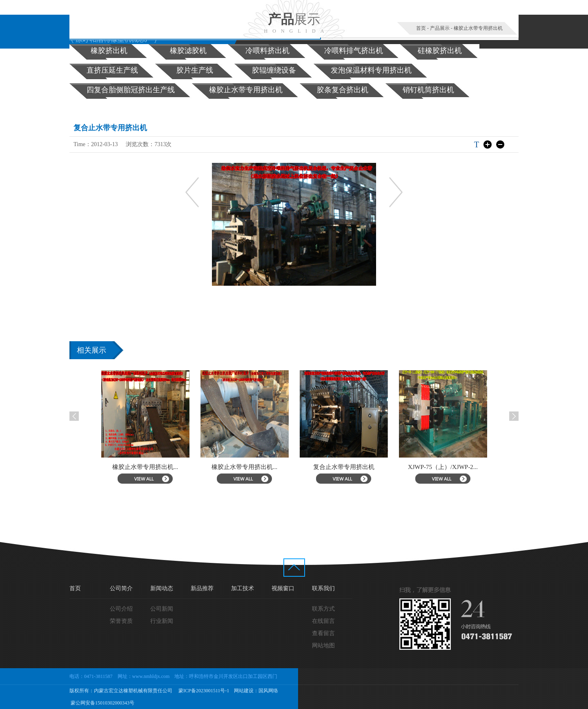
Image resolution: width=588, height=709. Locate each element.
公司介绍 (121, 609)
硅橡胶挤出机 (440, 51)
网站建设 (244, 691)
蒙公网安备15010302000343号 (102, 703)
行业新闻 (162, 621)
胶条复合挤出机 (343, 90)
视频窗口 (283, 588)
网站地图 (323, 646)
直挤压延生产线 (112, 70)
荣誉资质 (121, 621)
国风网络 (268, 691)
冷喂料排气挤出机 (354, 51)
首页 (421, 28)
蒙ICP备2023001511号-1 (203, 691)
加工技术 (243, 588)
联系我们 (323, 588)
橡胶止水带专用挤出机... (155, 467)
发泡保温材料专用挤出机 (371, 70)
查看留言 (323, 633)
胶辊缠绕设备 (274, 70)
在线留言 (323, 621)
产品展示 (440, 28)
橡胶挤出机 (109, 51)
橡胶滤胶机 (188, 51)
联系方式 (323, 609)
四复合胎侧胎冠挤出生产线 (131, 90)
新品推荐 (202, 588)
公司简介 (121, 588)
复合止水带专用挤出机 (354, 467)
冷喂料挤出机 (267, 51)
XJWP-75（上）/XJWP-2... (453, 467)
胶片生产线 (195, 70)
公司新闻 (162, 609)
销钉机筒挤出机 (428, 90)
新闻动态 (162, 588)
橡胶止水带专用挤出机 (478, 28)
